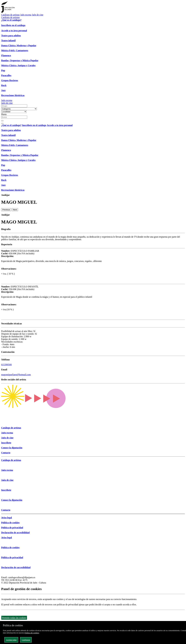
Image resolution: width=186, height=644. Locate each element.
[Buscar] (2, 121)
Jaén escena (26, 15)
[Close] (2, 123)
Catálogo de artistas (10, 15)
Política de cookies (32, 633)
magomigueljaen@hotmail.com (16, 375)
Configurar (26, 640)
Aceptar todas (11, 640)
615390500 (6, 365)
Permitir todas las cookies (14, 618)
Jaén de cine (38, 15)
